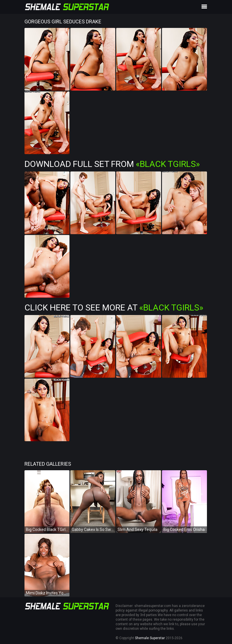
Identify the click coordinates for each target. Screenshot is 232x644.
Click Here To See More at (114, 307)
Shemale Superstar (150, 638)
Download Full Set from (112, 164)
